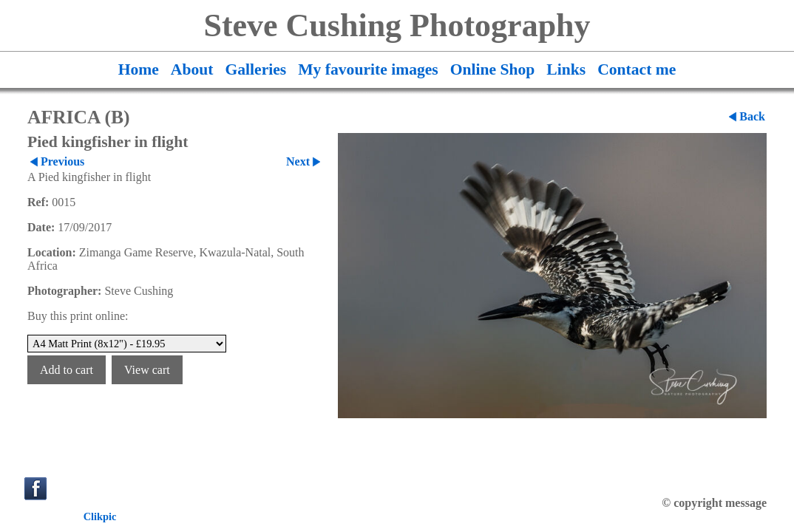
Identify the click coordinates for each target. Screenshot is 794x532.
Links (566, 69)
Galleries (255, 69)
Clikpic (100, 516)
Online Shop (493, 69)
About (192, 69)
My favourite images (368, 69)
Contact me (637, 69)
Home (139, 69)
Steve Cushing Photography (397, 25)
